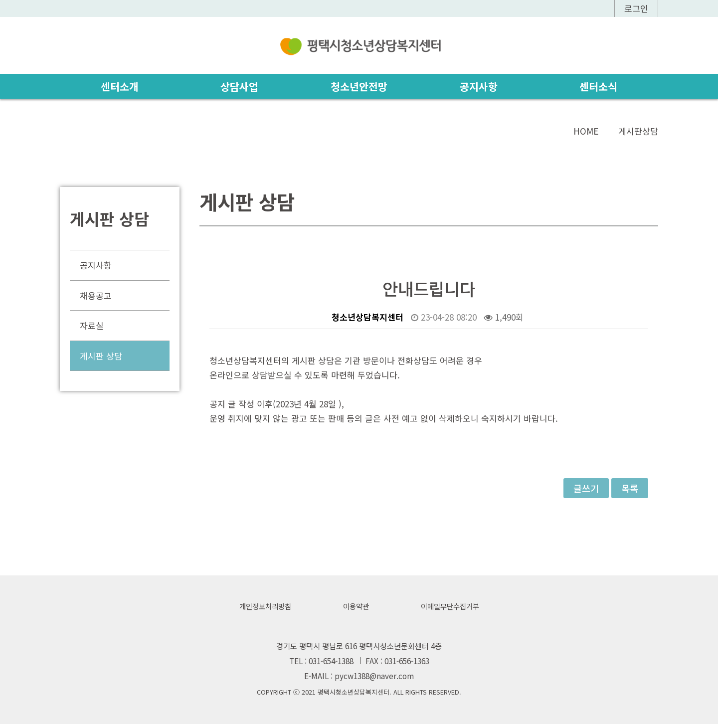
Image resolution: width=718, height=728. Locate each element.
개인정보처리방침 (262, 608)
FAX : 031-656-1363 (397, 664)
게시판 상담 (101, 356)
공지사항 (479, 87)
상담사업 (239, 87)
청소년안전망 (359, 87)
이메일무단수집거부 (453, 608)
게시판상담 (638, 131)
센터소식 (598, 87)
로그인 (636, 8)
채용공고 (96, 295)
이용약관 (356, 608)
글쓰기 (586, 489)
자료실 (92, 326)
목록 (630, 489)
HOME (586, 131)
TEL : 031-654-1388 (321, 664)
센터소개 (120, 87)
